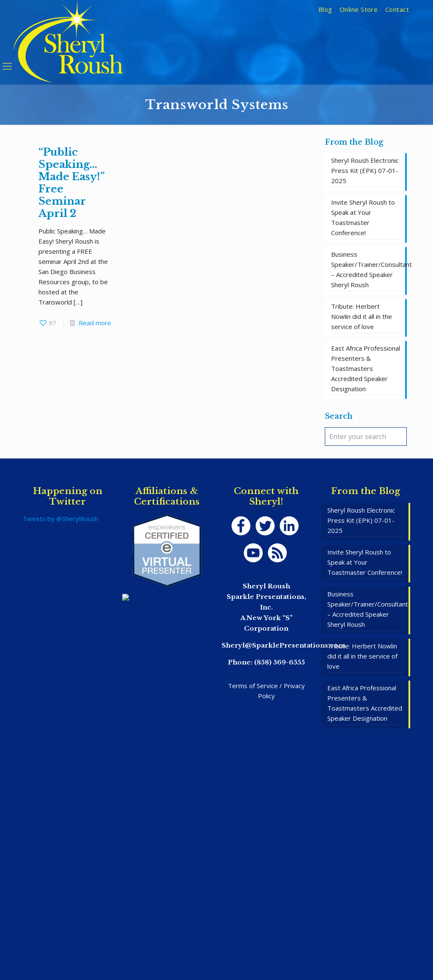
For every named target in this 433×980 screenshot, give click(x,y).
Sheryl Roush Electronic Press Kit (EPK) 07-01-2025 (365, 170)
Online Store (359, 9)
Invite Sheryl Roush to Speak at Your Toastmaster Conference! (363, 217)
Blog (325, 9)
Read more (95, 323)
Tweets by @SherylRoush (60, 519)
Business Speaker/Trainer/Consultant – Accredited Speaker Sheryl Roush (366, 269)
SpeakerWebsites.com (234, 950)
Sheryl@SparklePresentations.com (284, 645)
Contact (397, 9)
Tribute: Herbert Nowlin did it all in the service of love (362, 316)
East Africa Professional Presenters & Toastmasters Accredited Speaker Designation (366, 368)
